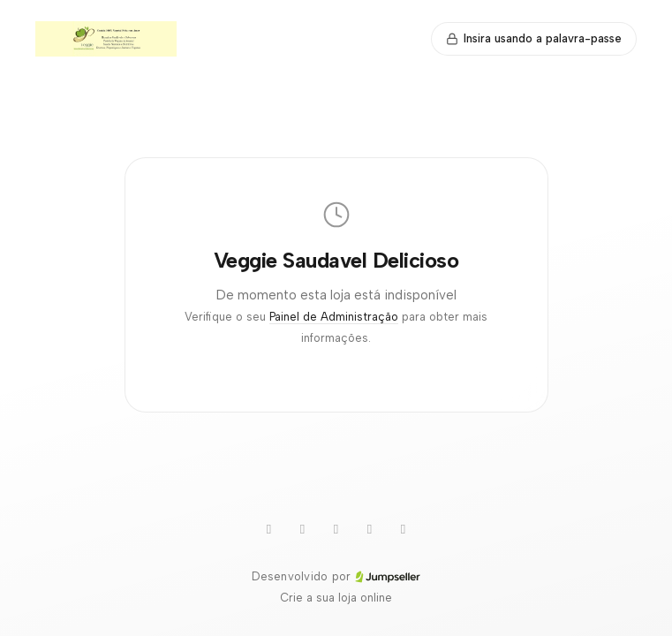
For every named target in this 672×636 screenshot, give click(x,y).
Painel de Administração (334, 317)
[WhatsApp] (303, 529)
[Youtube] (269, 529)
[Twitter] (336, 529)
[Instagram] (370, 529)
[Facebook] (404, 529)
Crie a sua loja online (336, 598)
